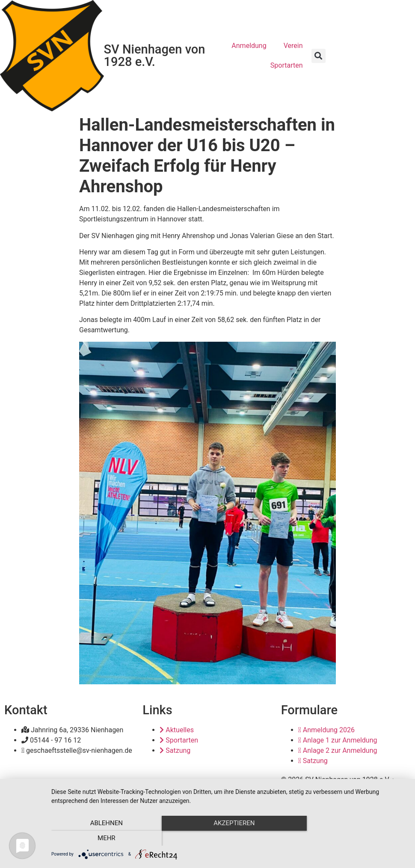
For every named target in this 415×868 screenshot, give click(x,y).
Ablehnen (104, 838)
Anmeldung (249, 46)
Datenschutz (340, 790)
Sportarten (287, 65)
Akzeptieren (229, 838)
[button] (319, 56)
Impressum (298, 790)
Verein (293, 46)
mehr (353, 838)
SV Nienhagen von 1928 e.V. (155, 55)
